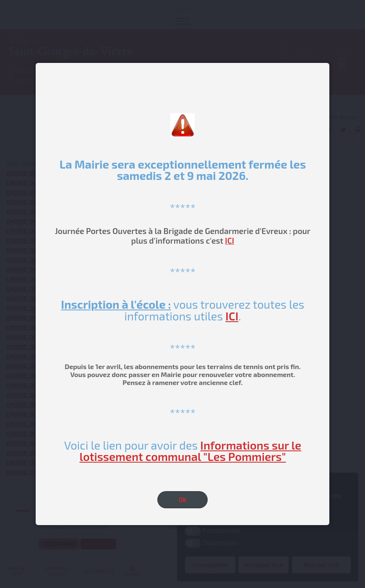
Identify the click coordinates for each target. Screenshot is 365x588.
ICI (229, 241)
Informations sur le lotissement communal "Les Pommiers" (190, 451)
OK (183, 500)
